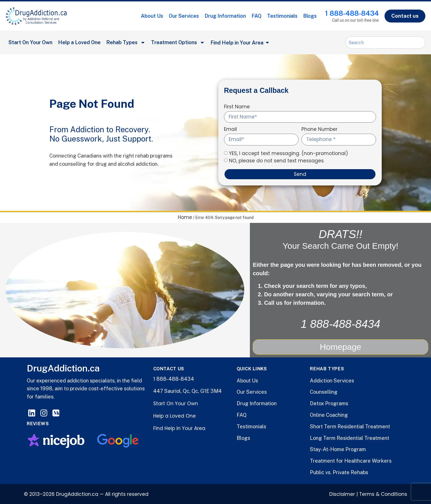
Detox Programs (329, 403)
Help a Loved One (79, 42)
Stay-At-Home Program (338, 449)
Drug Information (225, 16)
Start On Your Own (30, 42)
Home (185, 217)
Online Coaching (329, 414)
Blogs (310, 16)
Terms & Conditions (383, 494)
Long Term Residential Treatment (350, 437)
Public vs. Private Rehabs (339, 472)
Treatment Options (178, 42)
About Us (152, 16)
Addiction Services (332, 380)
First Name (237, 107)
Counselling (324, 391)
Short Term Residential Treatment (350, 426)
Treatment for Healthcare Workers (351, 460)
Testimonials (282, 16)
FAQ (256, 16)
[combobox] (385, 42)
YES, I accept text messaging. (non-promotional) (288, 153)
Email (230, 130)
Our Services (184, 16)
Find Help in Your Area (179, 428)
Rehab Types (126, 42)
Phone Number (319, 130)
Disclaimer (342, 494)
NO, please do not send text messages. (277, 161)
